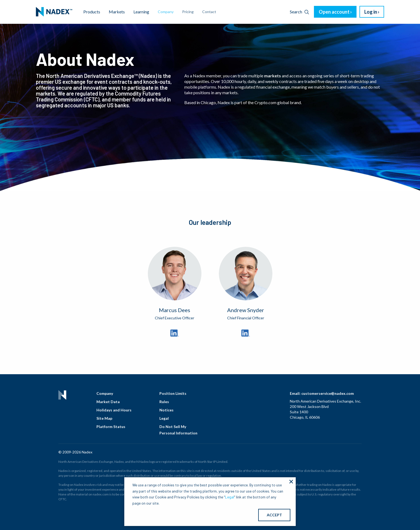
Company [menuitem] (166, 12)
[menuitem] (54, 12)
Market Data (108, 402)
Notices (166, 410)
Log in (371, 12)
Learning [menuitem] (141, 12)
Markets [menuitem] (117, 12)
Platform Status (111, 427)
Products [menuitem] (92, 12)
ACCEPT (274, 515)
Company (105, 393)
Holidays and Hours (114, 410)
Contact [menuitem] (209, 12)
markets (273, 76)
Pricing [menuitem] (188, 12)
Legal (164, 418)
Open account (334, 12)
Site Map (104, 418)
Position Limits (173, 393)
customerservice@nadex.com (328, 393)
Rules (164, 402)
